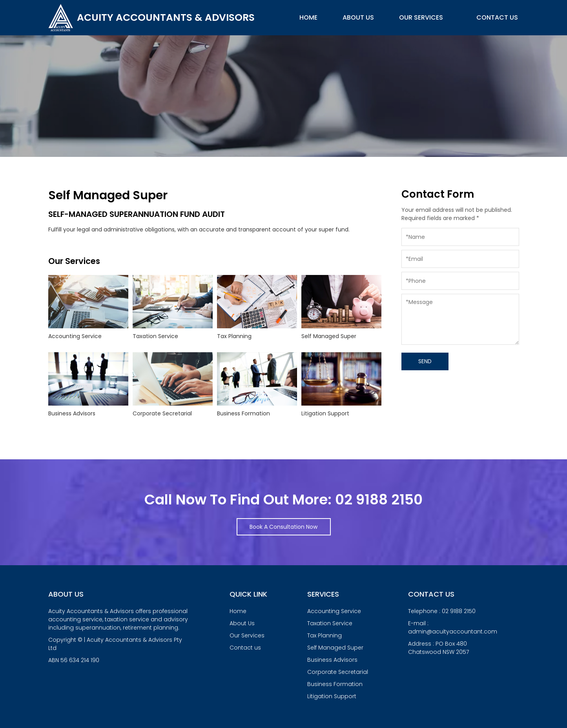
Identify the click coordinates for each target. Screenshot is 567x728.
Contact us (497, 17)
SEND (425, 361)
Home (308, 17)
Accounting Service (334, 611)
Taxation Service (330, 623)
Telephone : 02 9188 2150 (442, 611)
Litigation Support (332, 696)
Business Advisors (332, 660)
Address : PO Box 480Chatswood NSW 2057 (438, 648)
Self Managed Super (335, 648)
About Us (358, 17)
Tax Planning (325, 635)
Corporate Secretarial (338, 672)
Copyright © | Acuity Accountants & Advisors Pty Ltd (119, 650)
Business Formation (335, 684)
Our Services (425, 17)
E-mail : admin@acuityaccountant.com (453, 627)
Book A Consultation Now (283, 527)
